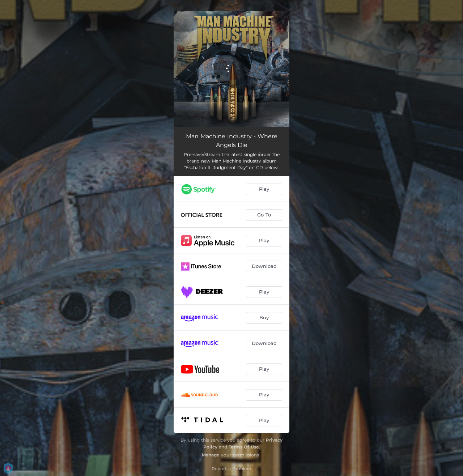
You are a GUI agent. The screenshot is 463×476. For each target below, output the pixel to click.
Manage (211, 455)
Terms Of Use (244, 447)
